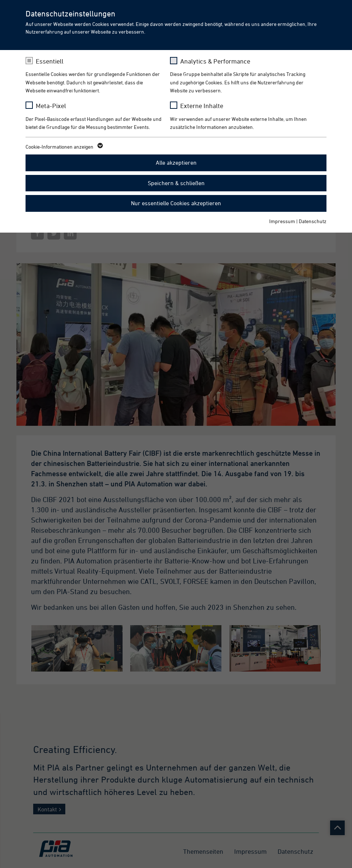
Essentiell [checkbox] (50, 61)
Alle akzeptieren (176, 162)
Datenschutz (313, 221)
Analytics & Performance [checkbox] (215, 61)
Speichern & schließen (176, 183)
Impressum (282, 221)
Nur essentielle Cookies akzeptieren (176, 203)
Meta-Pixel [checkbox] (51, 106)
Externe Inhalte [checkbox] (202, 106)
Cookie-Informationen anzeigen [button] (64, 147)
